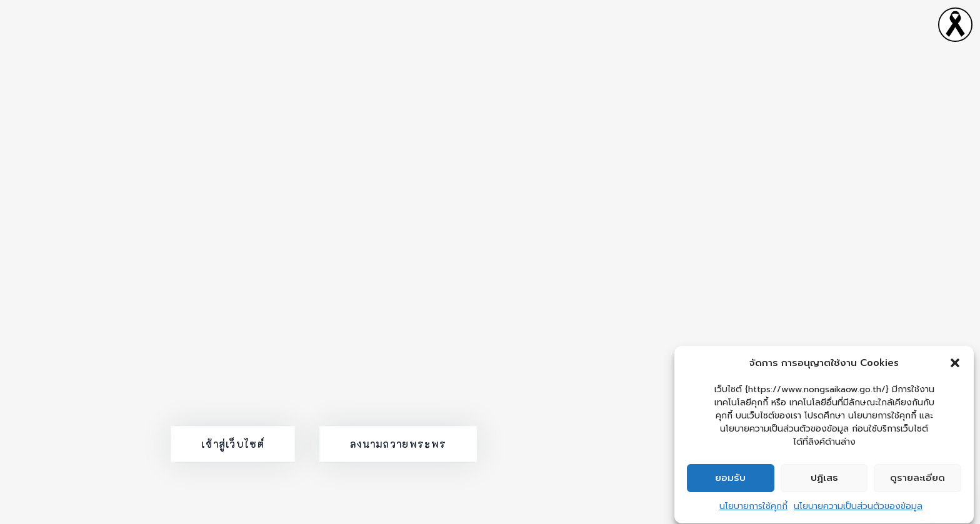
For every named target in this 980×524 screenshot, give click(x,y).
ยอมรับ (730, 480)
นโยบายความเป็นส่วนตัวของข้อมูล (858, 508)
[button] (955, 365)
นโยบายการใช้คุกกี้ (753, 508)
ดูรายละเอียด (917, 480)
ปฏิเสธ (824, 480)
